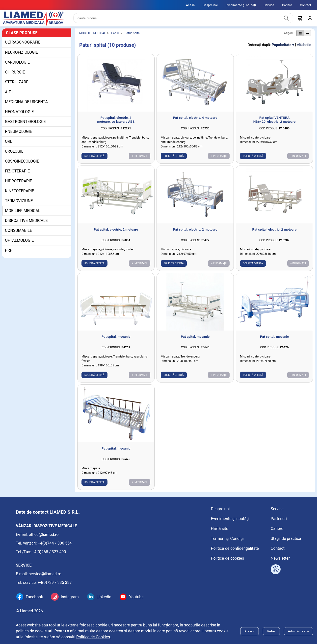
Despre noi (210, 5)
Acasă (190, 5)
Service (269, 5)
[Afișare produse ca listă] (307, 34)
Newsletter (280, 558)
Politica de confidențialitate (235, 548)
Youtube (136, 597)
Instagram (70, 597)
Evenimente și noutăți (241, 5)
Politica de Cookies (93, 637)
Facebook (34, 597)
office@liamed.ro (44, 535)
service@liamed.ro (45, 574)
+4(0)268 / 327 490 (49, 552)
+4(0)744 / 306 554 (55, 543)
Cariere (287, 5)
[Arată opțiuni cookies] (276, 569)
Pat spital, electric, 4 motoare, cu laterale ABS (116, 121)
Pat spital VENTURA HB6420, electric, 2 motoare (275, 121)
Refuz (271, 631)
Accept (250, 631)
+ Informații (140, 157)
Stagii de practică (286, 538)
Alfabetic (304, 46)
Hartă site (220, 529)
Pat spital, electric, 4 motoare (195, 119)
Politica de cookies (228, 558)
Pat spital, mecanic (116, 338)
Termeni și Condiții (227, 538)
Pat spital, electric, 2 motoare (116, 231)
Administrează (298, 631)
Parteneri (279, 519)
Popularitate (281, 46)
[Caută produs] (286, 19)
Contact (305, 5)
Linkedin (104, 597)
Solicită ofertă (94, 157)
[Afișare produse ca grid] (300, 34)
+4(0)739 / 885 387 (55, 583)
